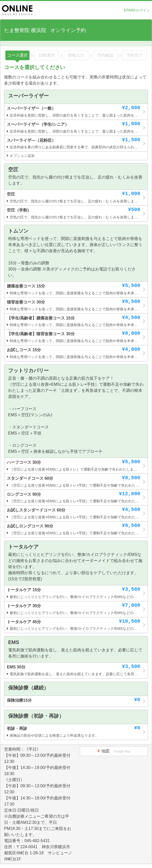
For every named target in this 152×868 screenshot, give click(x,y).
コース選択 (18, 55)
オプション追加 (21, 156)
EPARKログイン (137, 10)
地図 (114, 751)
